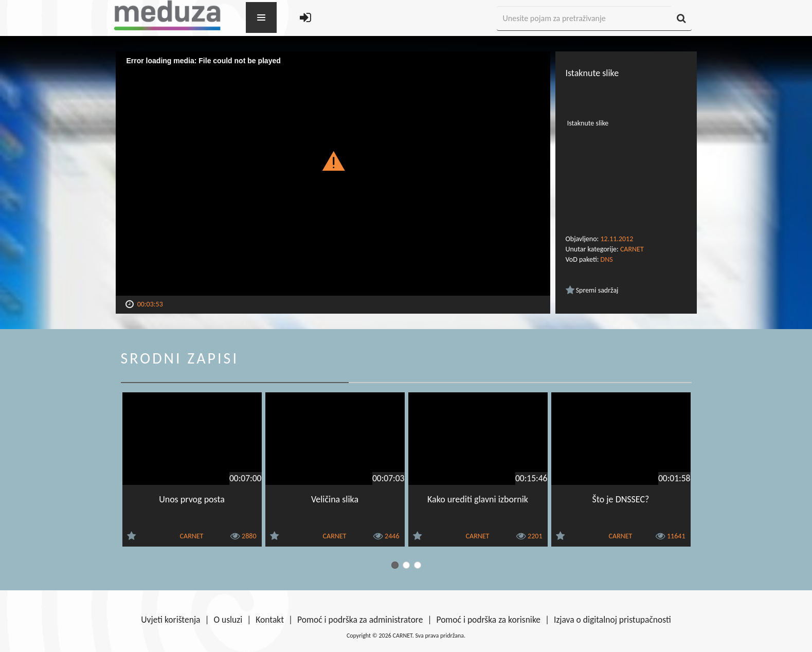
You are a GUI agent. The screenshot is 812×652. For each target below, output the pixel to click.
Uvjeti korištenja (170, 620)
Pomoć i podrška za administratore (360, 620)
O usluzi (228, 620)
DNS (607, 259)
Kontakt (270, 620)
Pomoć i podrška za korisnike (488, 620)
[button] (333, 160)
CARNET (632, 249)
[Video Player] (333, 174)
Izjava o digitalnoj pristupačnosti (612, 620)
